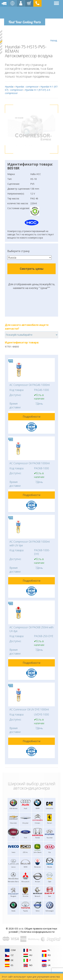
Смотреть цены (32, 269)
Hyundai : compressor (27, 87)
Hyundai (9, 87)
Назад (54, 36)
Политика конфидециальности (37, 932)
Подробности (31, 417)
